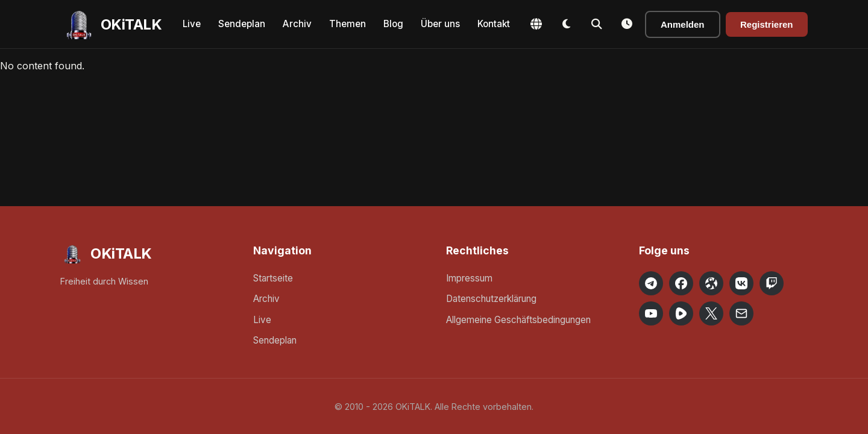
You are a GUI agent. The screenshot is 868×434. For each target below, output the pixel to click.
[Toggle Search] (597, 24)
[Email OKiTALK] (741, 313)
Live (192, 24)
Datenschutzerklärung (491, 299)
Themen (348, 24)
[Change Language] (536, 24)
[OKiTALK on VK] (741, 283)
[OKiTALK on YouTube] (651, 313)
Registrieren (767, 24)
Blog (393, 24)
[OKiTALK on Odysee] (711, 283)
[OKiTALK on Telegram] (651, 283)
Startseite (273, 278)
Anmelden (683, 24)
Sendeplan (242, 24)
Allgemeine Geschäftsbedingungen (518, 320)
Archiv (297, 24)
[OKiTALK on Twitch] (772, 283)
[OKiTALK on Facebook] (681, 283)
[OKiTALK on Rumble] (681, 313)
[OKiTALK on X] (711, 313)
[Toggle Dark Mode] (567, 24)
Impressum (469, 278)
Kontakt (494, 24)
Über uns (440, 24)
